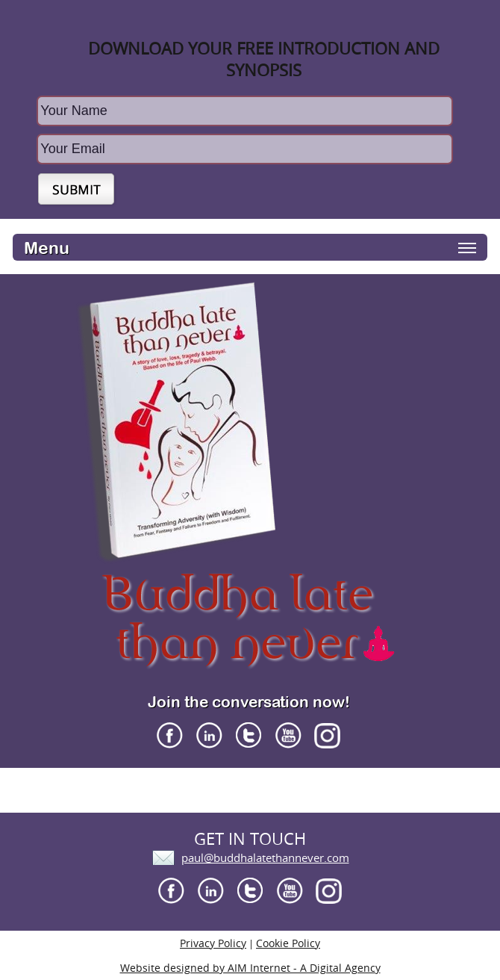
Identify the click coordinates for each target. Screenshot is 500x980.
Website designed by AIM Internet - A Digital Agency (250, 968)
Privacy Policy (213, 943)
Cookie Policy (288, 943)
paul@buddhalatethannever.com (265, 857)
